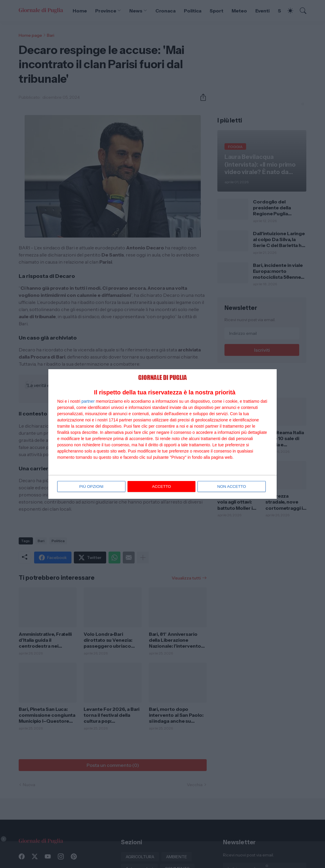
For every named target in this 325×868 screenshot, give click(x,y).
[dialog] (162, 434)
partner (88, 402)
